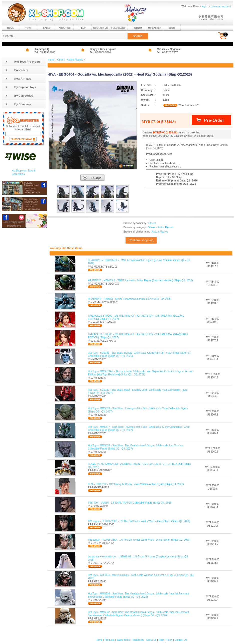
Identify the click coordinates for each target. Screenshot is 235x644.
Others (152, 223)
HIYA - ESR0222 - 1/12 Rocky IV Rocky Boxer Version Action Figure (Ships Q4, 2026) (136, 484)
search (138, 36)
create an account (221, 6)
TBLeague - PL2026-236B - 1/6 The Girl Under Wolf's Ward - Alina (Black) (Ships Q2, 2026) (139, 521)
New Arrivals (18, 79)
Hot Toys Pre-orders (23, 62)
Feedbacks (138, 640)
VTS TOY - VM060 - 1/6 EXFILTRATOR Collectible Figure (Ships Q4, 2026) (130, 503)
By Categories (19, 96)
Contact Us (181, 640)
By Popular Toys (21, 87)
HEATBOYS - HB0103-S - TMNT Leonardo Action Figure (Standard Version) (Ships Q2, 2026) (140, 280)
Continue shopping (141, 240)
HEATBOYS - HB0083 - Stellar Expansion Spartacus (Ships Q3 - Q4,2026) (130, 299)
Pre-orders (17, 70)
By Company (18, 104)
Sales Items (123, 640)
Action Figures (160, 232)
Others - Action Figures (70, 60)
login (204, 6)
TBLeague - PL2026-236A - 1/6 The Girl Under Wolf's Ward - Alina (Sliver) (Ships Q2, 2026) (139, 540)
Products (109, 640)
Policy (169, 640)
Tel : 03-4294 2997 (45, 52)
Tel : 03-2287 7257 (167, 52)
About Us (151, 640)
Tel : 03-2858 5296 (100, 52)
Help (161, 640)
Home (51, 60)
